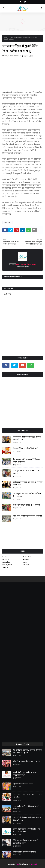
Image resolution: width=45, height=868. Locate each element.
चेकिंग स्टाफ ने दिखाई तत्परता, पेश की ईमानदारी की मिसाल (25, 842)
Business (26, 559)
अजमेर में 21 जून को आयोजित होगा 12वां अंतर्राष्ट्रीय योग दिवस (26, 830)
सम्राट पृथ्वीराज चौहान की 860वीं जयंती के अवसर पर (27, 808)
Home (4, 557)
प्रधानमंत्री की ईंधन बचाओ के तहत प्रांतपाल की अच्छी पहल (27, 438)
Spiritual (26, 565)
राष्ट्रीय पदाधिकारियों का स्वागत (23, 784)
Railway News (7, 565)
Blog (17, 864)
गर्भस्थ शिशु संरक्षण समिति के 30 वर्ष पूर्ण (26, 505)
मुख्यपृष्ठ (6, 38)
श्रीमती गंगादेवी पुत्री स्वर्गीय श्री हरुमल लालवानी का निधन (25, 774)
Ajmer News (27, 557)
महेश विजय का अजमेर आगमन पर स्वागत (26, 761)
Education (6, 562)
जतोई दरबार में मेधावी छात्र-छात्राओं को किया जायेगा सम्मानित (28, 483)
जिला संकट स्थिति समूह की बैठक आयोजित (27, 516)
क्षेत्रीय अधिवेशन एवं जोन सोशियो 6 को (25, 448)
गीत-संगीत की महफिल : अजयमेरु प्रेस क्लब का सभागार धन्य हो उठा (27, 751)
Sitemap (5, 567)
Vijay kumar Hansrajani (13, 56)
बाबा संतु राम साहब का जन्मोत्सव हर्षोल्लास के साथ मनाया (27, 495)
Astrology (6, 559)
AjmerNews (13, 38)
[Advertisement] (22, 402)
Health (26, 562)
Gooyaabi (34, 864)
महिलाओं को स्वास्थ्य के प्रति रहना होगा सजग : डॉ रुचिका (28, 796)
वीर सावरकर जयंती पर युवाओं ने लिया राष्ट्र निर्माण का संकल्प (27, 461)
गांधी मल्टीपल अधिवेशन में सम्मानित (25, 852)
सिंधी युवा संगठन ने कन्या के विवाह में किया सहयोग (27, 472)
